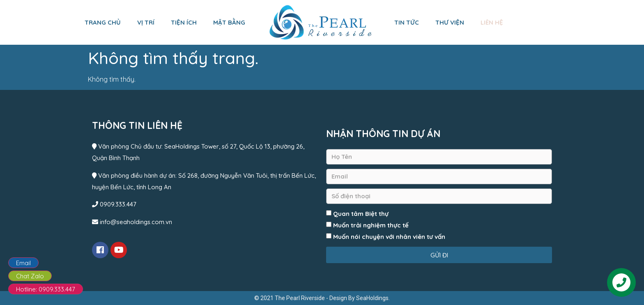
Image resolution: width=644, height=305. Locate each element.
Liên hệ (492, 22)
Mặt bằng (229, 22)
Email (23, 263)
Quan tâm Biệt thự (361, 214)
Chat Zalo (30, 276)
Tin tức (407, 22)
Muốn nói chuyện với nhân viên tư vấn (389, 237)
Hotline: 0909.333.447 (46, 289)
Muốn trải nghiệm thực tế (371, 225)
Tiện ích (184, 22)
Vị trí (146, 22)
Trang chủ (103, 22)
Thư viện (450, 22)
